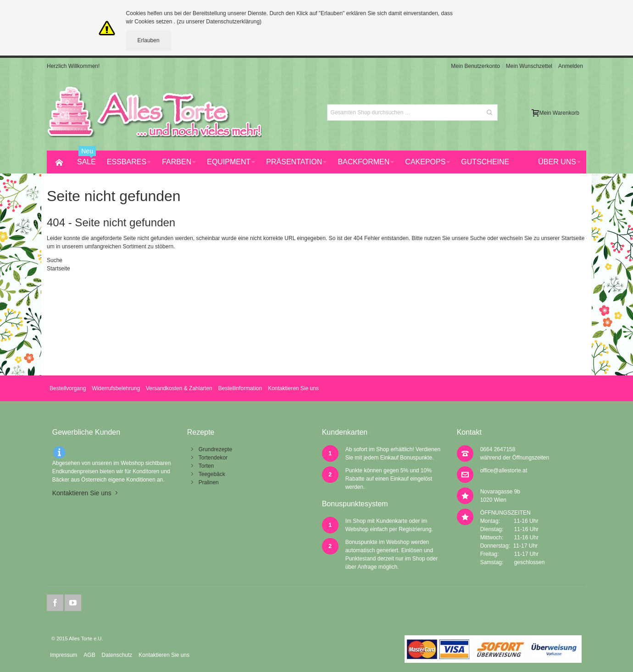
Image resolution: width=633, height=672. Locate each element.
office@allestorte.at (504, 470)
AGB (89, 655)
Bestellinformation (240, 388)
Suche (478, 238)
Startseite (573, 238)
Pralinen (209, 482)
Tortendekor (213, 458)
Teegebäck (212, 474)
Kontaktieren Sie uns (293, 388)
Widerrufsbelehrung (116, 388)
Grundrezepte (215, 449)
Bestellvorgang (68, 388)
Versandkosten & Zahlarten (179, 388)
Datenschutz (117, 655)
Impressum (64, 655)
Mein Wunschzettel (529, 66)
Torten (206, 466)
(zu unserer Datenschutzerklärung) (219, 22)
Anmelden (571, 66)
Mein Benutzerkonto (475, 66)
